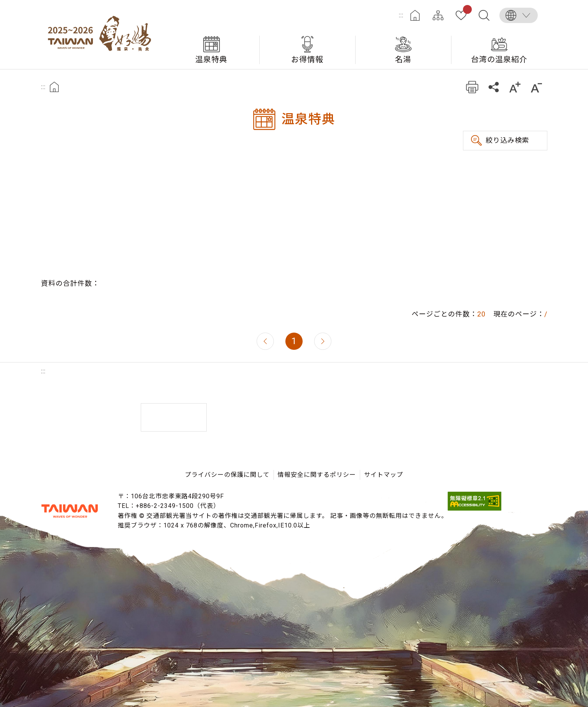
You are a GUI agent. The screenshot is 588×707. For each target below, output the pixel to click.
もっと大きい (515, 87)
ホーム (415, 15)
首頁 (54, 87)
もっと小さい (537, 87)
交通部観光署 (70, 511)
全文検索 (484, 15)
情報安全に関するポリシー (317, 475)
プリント (472, 87)
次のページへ (323, 341)
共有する (494, 87)
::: (401, 15)
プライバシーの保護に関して (227, 475)
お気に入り (466, 11)
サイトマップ (438, 15)
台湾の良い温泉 (102, 35)
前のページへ (265, 341)
